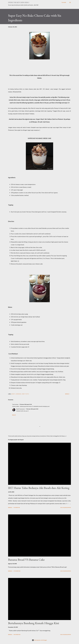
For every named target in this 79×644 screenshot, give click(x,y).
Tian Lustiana (15, 404)
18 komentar (17, 635)
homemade (19, 394)
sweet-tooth (25, 394)
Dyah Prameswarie (21, 409)
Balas (14, 415)
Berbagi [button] (67, 394)
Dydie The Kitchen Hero (19, 2)
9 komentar (17, 507)
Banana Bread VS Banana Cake (26, 560)
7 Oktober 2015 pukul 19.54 (26, 404)
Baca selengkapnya (66, 507)
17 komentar (17, 571)
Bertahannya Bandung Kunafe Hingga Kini (34, 623)
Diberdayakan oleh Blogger (39, 640)
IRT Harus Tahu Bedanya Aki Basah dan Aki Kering (39, 488)
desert (13, 394)
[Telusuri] (64, 2)
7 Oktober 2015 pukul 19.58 (32, 409)
